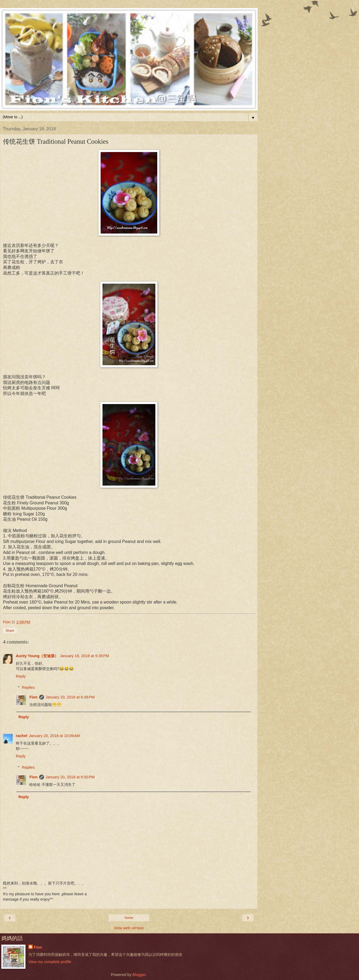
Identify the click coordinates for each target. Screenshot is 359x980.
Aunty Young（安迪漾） (37, 656)
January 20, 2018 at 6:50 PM (70, 777)
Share (10, 631)
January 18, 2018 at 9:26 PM (84, 656)
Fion (33, 697)
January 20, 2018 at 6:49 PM (70, 697)
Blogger (139, 975)
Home (129, 918)
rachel (21, 736)
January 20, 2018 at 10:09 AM (54, 736)
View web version (129, 928)
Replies (28, 687)
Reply (21, 676)
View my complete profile (50, 962)
